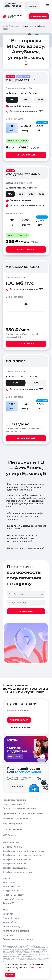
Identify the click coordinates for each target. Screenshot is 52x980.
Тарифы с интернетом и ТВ (17, 860)
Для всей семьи (11, 918)
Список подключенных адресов (19, 808)
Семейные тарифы (13, 847)
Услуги (6, 879)
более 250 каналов (20, 106)
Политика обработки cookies (18, 939)
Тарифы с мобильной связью (18, 872)
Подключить (31, 495)
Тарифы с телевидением (16, 868)
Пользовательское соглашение (31, 953)
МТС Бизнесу (10, 835)
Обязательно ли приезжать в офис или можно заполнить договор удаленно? (24, 516)
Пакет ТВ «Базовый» (13, 895)
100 (10, 194)
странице (28, 956)
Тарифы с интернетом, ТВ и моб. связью (24, 851)
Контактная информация (16, 931)
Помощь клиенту (11, 927)
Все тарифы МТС (12, 843)
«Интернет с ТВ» (11, 887)
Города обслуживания (14, 800)
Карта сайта (9, 922)
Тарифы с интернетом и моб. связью (22, 855)
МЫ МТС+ (8, 914)
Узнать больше (26, 155)
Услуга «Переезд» (12, 824)
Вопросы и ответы (12, 829)
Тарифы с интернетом (14, 864)
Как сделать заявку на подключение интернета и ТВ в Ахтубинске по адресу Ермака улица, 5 (25, 487)
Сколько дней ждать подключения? (25, 548)
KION (5, 910)
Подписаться (16, 786)
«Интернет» (9, 882)
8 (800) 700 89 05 (13, 6)
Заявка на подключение (15, 819)
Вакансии (8, 935)
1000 (40, 100)
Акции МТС (9, 903)
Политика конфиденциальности (27, 948)
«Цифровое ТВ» (11, 891)
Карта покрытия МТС (14, 804)
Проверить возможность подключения (23, 813)
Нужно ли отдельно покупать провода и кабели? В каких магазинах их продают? (21, 538)
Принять (10, 975)
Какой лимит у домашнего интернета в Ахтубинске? (26, 527)
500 (26, 100)
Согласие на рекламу (27, 949)
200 (12, 100)
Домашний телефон (13, 899)
